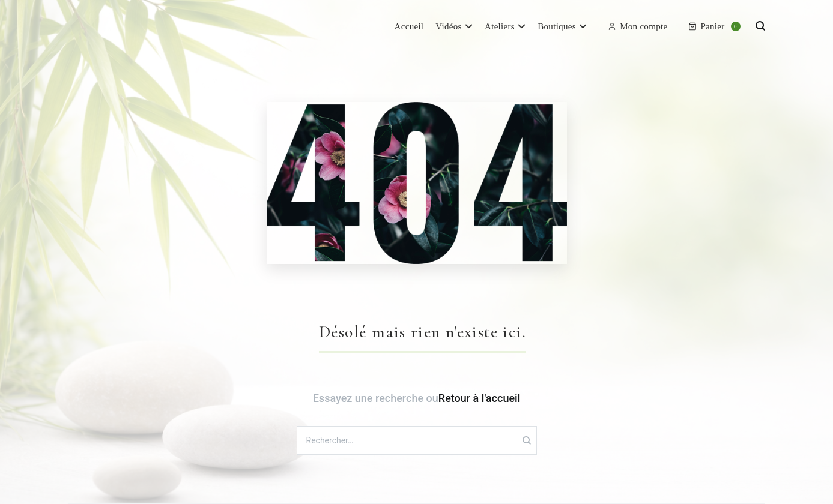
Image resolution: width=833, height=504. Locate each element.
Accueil (409, 26)
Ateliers (500, 26)
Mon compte (638, 26)
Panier (714, 27)
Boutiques (557, 26)
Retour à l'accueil (479, 398)
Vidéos (448, 26)
